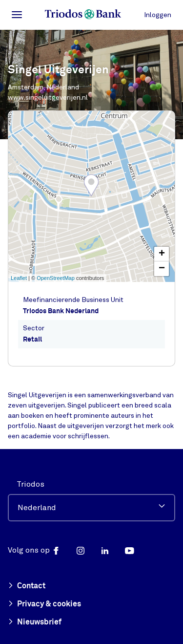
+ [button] (162, 254)
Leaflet (19, 278)
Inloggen (158, 15)
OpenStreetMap (56, 278)
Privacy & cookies (44, 604)
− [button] (162, 269)
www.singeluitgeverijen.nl (48, 97)
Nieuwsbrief (35, 623)
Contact (27, 586)
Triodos (30, 484)
